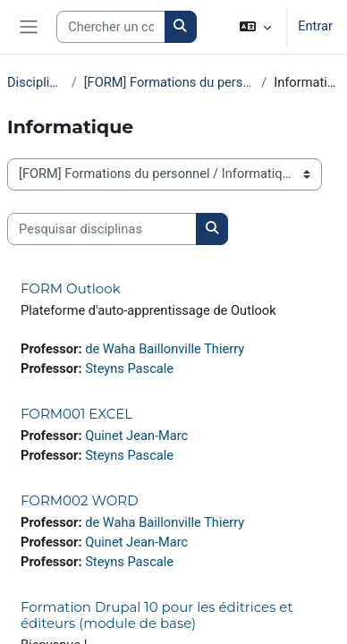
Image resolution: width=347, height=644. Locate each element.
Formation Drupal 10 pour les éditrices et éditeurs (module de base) (157, 615)
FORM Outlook (71, 288)
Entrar (315, 26)
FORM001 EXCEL (76, 414)
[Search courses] (111, 27)
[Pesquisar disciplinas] (102, 229)
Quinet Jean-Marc (136, 436)
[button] (255, 27)
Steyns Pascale (129, 369)
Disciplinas (36, 82)
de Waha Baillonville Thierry (165, 349)
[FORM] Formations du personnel (169, 82)
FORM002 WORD (80, 500)
